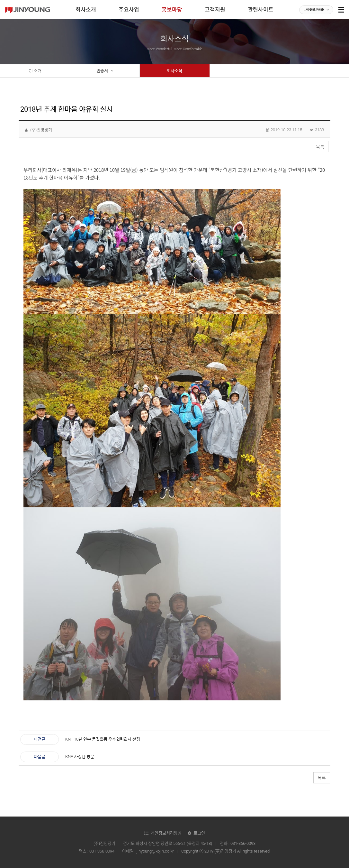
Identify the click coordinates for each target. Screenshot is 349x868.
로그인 (199, 833)
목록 (320, 147)
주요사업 (129, 10)
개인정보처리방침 (166, 833)
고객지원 (215, 10)
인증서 (105, 71)
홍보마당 (172, 10)
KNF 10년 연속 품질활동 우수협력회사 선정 (103, 739)
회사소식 (174, 71)
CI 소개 (35, 71)
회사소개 (86, 10)
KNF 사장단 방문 (80, 757)
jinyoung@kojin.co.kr (155, 851)
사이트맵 (341, 10)
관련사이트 (261, 10)
